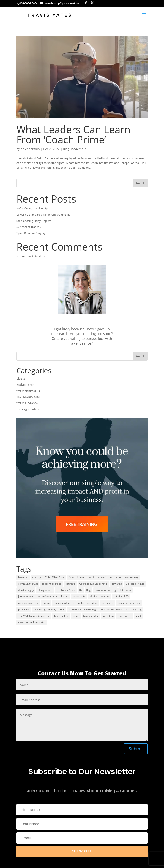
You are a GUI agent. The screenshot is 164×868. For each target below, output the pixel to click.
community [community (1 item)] (132, 577)
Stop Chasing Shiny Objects (34, 221)
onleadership (30, 149)
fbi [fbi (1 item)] (81, 590)
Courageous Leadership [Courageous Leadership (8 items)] (93, 584)
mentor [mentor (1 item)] (105, 596)
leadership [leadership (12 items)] (79, 596)
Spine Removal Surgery (31, 233)
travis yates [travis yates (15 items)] (124, 616)
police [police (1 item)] (46, 603)
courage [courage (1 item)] (70, 584)
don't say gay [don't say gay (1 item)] (26, 590)
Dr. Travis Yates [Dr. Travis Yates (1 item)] (66, 590)
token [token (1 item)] (76, 616)
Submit (136, 749)
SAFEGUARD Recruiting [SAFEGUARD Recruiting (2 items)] (82, 609)
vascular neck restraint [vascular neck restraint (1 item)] (32, 622)
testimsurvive (25, 403)
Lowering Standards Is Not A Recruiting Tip (43, 215)
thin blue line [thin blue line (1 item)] (61, 616)
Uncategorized (26, 409)
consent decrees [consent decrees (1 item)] (51, 584)
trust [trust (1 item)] (138, 616)
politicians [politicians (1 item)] (107, 603)
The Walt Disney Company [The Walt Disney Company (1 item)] (34, 616)
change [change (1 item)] (37, 577)
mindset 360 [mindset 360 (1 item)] (121, 596)
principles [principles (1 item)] (24, 609)
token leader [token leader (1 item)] (91, 616)
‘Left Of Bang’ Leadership (32, 208)
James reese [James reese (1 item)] (26, 596)
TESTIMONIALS (26, 397)
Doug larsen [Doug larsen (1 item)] (45, 590)
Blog (66, 149)
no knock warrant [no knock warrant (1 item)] (28, 603)
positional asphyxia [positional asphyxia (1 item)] (129, 603)
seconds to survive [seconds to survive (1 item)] (111, 609)
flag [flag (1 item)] (89, 590)
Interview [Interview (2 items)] (125, 590)
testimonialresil (26, 391)
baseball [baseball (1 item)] (23, 577)
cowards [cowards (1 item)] (117, 584)
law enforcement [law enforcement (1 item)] (47, 596)
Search (140, 183)
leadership (79, 149)
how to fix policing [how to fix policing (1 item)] (105, 590)
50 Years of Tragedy (29, 227)
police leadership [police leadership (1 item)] (64, 603)
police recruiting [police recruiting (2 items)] (88, 603)
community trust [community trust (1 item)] (28, 584)
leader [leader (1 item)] (65, 596)
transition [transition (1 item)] (108, 616)
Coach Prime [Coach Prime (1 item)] (76, 577)
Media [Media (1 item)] (93, 596)
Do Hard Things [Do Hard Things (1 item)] (135, 584)
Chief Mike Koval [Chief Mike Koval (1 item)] (55, 577)
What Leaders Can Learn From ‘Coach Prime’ (73, 134)
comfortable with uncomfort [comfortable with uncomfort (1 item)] (105, 577)
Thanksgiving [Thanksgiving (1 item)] (134, 609)
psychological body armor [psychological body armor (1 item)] (49, 609)
